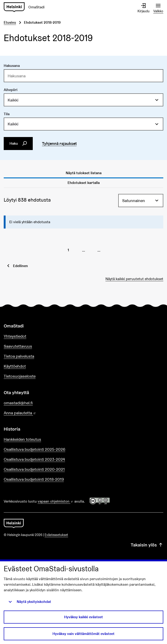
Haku (18, 144)
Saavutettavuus (18, 346)
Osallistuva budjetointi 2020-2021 (34, 469)
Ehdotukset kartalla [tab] (84, 183)
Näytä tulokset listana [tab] (84, 173)
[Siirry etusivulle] (14, 523)
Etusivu (10, 22)
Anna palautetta (33, 413)
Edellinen (20, 266)
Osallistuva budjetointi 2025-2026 (34, 449)
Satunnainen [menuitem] (134, 201)
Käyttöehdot (15, 366)
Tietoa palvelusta (19, 356)
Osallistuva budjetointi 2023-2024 (34, 459)
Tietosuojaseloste (20, 376)
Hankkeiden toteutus (22, 439)
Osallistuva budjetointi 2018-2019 (34, 479)
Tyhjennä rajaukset (59, 143)
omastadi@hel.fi (18, 403)
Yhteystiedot (15, 336)
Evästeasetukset (56, 535)
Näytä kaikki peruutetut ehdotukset (134, 279)
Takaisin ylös (147, 545)
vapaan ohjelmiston (56, 501)
